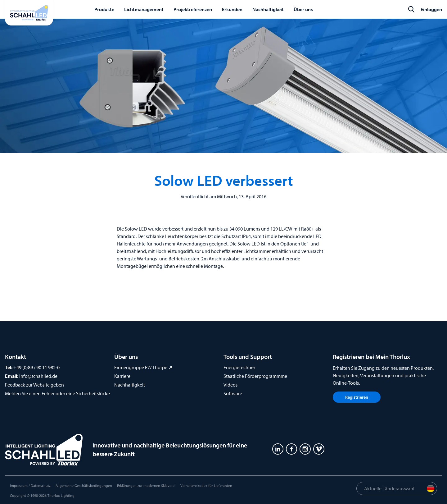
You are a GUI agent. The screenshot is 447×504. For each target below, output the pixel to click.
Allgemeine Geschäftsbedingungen (84, 486)
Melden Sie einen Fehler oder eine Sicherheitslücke (57, 393)
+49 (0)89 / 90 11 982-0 (36, 367)
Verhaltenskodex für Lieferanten (206, 486)
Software (233, 393)
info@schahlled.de (38, 376)
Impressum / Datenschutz (30, 486)
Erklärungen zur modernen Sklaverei (146, 486)
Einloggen (431, 9)
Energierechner (239, 367)
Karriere (122, 376)
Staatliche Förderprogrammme (255, 376)
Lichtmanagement (144, 9)
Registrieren (357, 397)
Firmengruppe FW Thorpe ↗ (143, 367)
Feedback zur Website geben (34, 385)
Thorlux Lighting (61, 495)
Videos (230, 385)
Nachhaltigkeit (130, 385)
